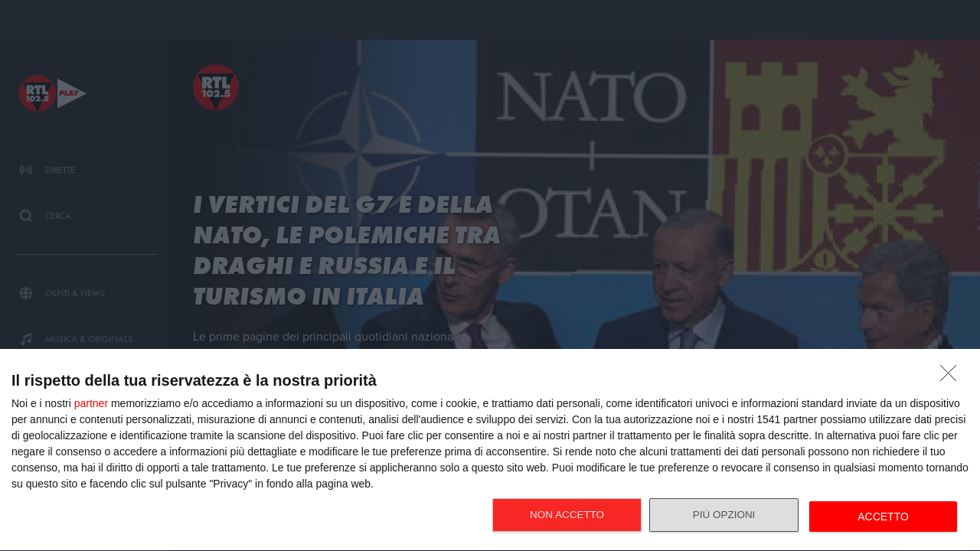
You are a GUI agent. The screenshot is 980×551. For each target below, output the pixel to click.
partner (91, 403)
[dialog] (490, 450)
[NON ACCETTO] (952, 377)
